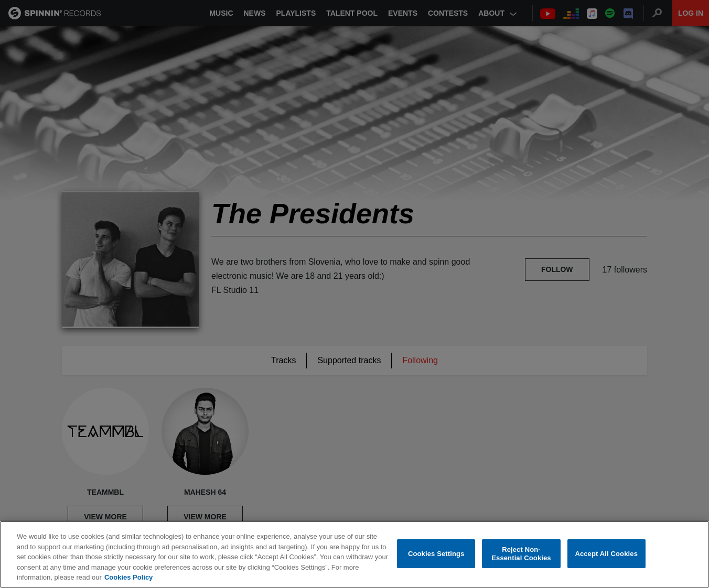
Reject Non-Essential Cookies (521, 554)
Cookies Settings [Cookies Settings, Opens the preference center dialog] (436, 554)
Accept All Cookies (606, 554)
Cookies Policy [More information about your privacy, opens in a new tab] (128, 578)
